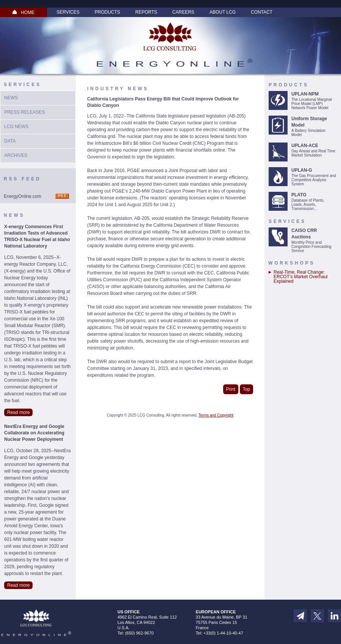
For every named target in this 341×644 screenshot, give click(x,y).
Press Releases (24, 112)
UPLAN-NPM (305, 94)
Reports (146, 12)
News (11, 98)
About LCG (223, 12)
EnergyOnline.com (23, 196)
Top (246, 389)
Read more (18, 412)
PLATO (299, 195)
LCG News (16, 127)
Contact (262, 12)
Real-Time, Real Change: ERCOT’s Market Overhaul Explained (300, 277)
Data (10, 141)
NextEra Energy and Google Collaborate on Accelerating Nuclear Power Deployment (34, 433)
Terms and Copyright (216, 415)
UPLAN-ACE (305, 146)
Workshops (292, 263)
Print (231, 389)
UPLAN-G (302, 170)
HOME (23, 13)
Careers (183, 12)
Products (107, 12)
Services (68, 12)
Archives (16, 155)
